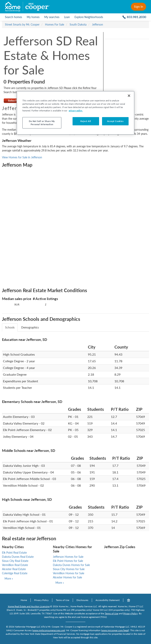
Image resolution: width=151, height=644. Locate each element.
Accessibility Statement (108, 600)
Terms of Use (63, 600)
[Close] (129, 96)
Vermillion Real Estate (15, 565)
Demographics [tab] (30, 327)
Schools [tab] (10, 327)
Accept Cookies (115, 121)
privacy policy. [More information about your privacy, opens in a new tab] (76, 111)
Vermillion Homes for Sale (69, 573)
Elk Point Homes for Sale (68, 561)
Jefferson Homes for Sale (68, 557)
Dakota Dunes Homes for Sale (71, 565)
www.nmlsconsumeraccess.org (49, 630)
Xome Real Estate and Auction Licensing (29, 606)
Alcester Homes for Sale (67, 577)
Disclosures (82, 600)
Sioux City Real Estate (15, 561)
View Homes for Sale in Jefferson (22, 157)
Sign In (139, 6)
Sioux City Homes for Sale (69, 569)
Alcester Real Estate (14, 569)
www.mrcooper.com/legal (115, 630)
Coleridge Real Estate (15, 573)
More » (9, 578)
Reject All (86, 121)
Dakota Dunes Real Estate (18, 557)
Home (24, 600)
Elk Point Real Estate (14, 553)
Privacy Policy (41, 600)
